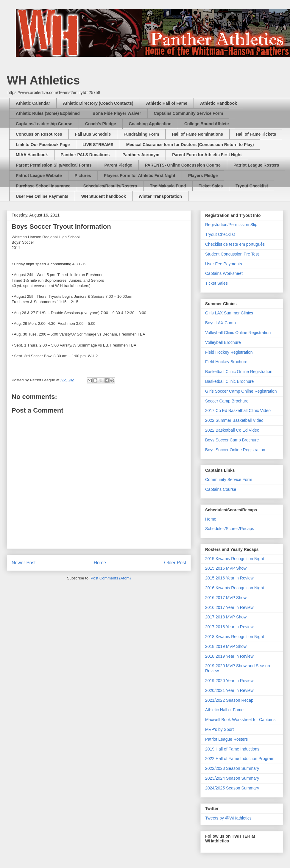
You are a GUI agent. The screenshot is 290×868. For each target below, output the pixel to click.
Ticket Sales (211, 186)
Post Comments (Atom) (111, 578)
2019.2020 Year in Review (229, 681)
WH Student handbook (104, 196)
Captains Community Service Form (189, 113)
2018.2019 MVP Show (226, 646)
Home (100, 563)
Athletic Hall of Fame (167, 103)
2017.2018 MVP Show (226, 617)
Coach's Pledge (101, 124)
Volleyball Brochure (223, 342)
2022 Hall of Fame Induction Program (240, 759)
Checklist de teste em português (235, 244)
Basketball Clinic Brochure (229, 381)
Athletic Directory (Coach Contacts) (98, 103)
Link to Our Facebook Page (43, 145)
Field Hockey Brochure (226, 362)
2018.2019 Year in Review (229, 656)
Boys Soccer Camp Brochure (232, 440)
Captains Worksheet (224, 273)
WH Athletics (43, 80)
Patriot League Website (39, 176)
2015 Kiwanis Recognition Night (235, 559)
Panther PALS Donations (85, 155)
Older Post (175, 563)
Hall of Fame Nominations (197, 134)
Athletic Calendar (33, 103)
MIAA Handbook (32, 155)
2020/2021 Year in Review (229, 690)
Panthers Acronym (141, 155)
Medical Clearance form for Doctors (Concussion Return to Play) (190, 145)
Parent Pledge (118, 165)
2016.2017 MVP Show (226, 598)
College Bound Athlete (207, 124)
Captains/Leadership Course (44, 124)
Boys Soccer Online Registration (235, 450)
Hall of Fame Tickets (256, 134)
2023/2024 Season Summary (232, 778)
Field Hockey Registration (229, 352)
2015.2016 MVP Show (226, 568)
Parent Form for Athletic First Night (207, 155)
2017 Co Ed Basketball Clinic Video (238, 411)
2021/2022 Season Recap (229, 700)
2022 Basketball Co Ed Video (232, 430)
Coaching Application (150, 124)
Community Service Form (229, 480)
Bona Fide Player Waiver (117, 113)
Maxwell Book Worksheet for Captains (240, 720)
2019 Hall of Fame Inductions (232, 749)
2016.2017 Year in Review (229, 607)
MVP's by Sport (219, 729)
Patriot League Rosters (256, 165)
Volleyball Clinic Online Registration (238, 333)
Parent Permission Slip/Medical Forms (54, 165)
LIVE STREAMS (98, 145)
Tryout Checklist (252, 186)
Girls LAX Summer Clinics (229, 313)
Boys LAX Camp (220, 323)
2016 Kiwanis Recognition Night (235, 588)
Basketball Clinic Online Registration (239, 372)
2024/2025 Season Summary (232, 788)
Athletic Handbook (219, 103)
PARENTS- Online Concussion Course (183, 165)
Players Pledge (203, 176)
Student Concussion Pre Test (232, 254)
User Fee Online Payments (42, 196)
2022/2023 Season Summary (232, 768)
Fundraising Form (141, 134)
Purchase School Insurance (43, 186)
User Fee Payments (224, 264)
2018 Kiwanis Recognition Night (235, 637)
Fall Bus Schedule (93, 134)
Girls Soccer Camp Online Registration (241, 391)
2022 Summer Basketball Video (234, 420)
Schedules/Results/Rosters (110, 186)
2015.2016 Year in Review (229, 578)
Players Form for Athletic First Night (140, 176)
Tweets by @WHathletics (228, 818)
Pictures (83, 176)
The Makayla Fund (168, 186)
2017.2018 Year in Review (229, 627)
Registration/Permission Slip (231, 225)
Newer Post (24, 563)
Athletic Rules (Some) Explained (48, 113)
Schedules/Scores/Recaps (230, 529)
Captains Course (221, 489)
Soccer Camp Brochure (227, 401)
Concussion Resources (39, 134)
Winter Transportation (160, 196)
